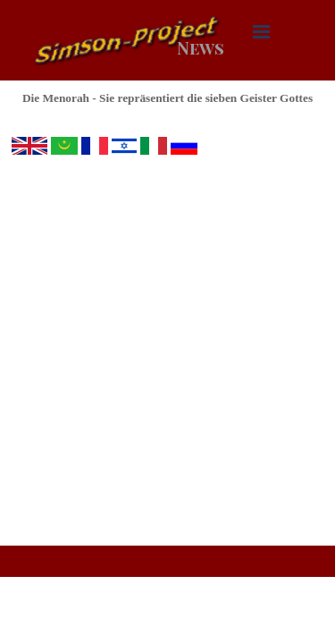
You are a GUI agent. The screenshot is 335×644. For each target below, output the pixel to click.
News (201, 48)
